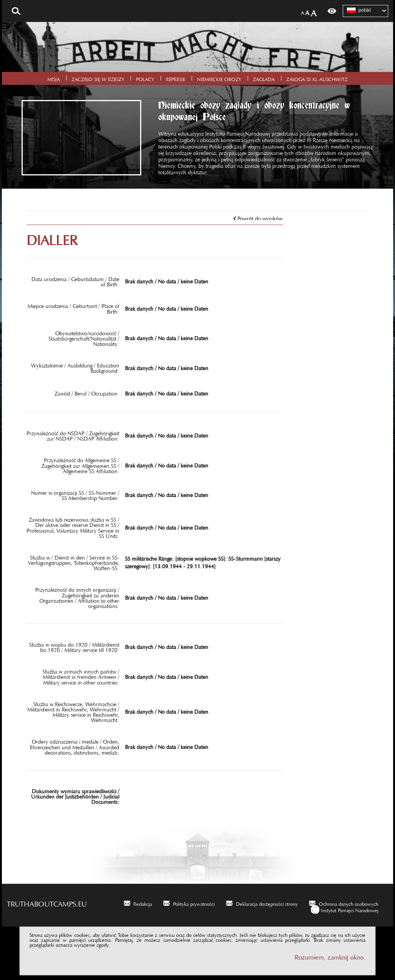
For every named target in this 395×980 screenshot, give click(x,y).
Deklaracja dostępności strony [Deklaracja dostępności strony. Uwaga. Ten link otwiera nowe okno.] (267, 903)
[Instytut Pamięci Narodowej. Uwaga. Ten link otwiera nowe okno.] (345, 909)
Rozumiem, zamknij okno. (330, 956)
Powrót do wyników (260, 217)
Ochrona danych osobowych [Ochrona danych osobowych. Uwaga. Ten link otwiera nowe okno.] (349, 903)
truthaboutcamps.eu (47, 902)
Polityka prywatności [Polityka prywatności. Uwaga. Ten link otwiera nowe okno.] (194, 903)
